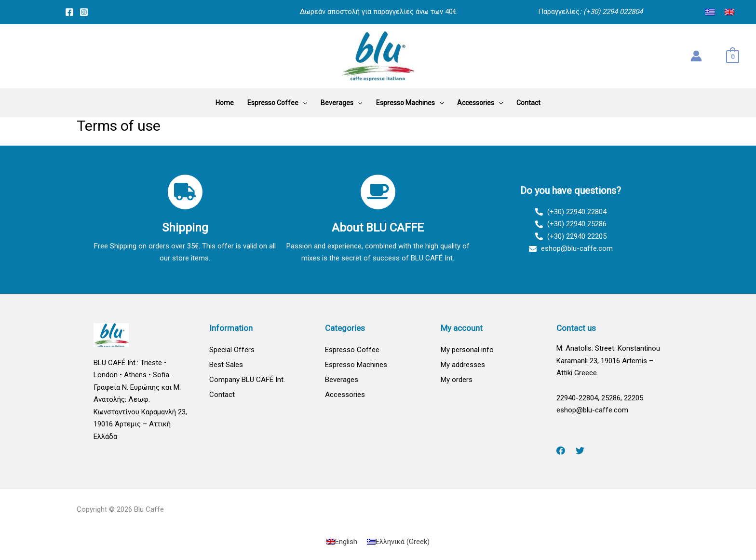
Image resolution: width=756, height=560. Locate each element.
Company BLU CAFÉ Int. (247, 380)
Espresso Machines (356, 365)
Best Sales (226, 365)
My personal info (467, 350)
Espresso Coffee (352, 350)
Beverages (342, 380)
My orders (457, 380)
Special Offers (232, 350)
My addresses (463, 365)
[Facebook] (69, 12)
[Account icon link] (696, 56)
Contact (222, 395)
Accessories (345, 395)
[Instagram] (84, 12)
